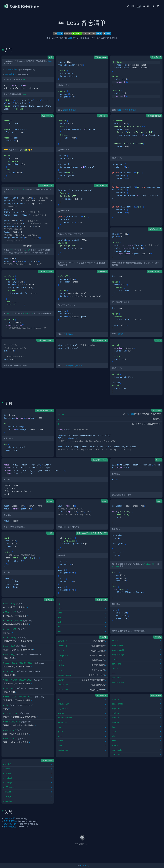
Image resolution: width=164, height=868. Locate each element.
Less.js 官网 (9, 818)
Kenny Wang (84, 866)
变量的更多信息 (70, 110)
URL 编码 (130, 414)
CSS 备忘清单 (11, 70)
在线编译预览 (11, 74)
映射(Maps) (69, 334)
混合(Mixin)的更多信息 (127, 110)
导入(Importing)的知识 (73, 365)
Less (70, 38)
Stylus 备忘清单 (11, 824)
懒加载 (121, 334)
